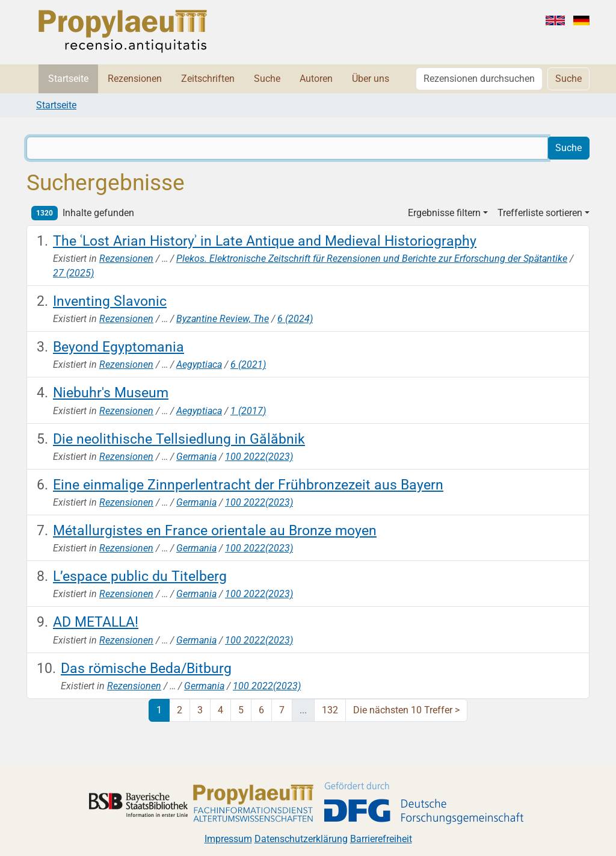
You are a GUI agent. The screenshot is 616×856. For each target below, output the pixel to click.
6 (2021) (248, 364)
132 (330, 710)
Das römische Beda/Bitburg (146, 668)
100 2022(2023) (259, 457)
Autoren (316, 79)
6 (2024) (295, 319)
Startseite (68, 79)
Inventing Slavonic (110, 301)
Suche (267, 79)
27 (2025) (73, 273)
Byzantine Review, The (223, 319)
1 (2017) (248, 411)
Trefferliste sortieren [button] (540, 213)
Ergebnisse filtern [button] (444, 213)
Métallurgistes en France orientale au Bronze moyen (215, 530)
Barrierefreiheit (381, 839)
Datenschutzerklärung (301, 839)
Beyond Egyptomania (119, 347)
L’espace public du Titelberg (140, 576)
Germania (196, 457)
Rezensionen (135, 79)
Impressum (228, 839)
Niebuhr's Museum (111, 392)
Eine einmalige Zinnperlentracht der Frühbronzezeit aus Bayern (248, 485)
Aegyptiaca (199, 364)
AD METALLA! (96, 622)
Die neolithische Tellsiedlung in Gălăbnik (179, 439)
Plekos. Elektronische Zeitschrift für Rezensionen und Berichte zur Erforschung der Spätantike (372, 259)
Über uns (371, 79)
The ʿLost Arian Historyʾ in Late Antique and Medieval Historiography (265, 241)
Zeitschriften (208, 79)
